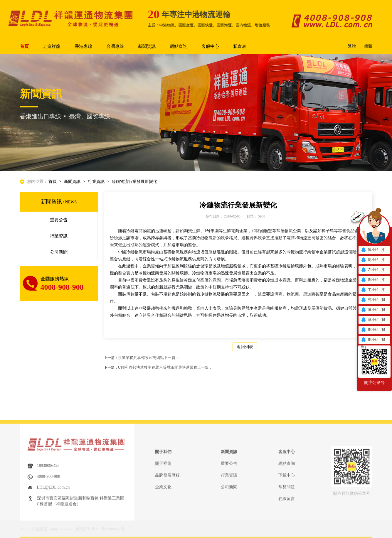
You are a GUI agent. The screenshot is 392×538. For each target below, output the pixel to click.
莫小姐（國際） (373, 321)
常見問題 (287, 520)
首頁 (24, 46)
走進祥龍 (52, 46)
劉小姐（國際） (373, 331)
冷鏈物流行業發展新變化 (134, 182)
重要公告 (59, 220)
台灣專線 (115, 46)
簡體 (368, 46)
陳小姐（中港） (373, 251)
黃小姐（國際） (373, 311)
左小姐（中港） (373, 271)
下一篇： (171, 358)
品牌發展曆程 (167, 509)
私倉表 (240, 46)
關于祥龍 (163, 497)
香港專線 (83, 46)
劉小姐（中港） (373, 281)
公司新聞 (59, 252)
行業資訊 (96, 182)
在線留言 (287, 532)
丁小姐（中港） (373, 291)
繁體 (352, 46)
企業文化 (163, 520)
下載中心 (287, 509)
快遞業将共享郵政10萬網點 (149, 358)
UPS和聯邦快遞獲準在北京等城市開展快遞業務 (165, 367)
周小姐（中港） (373, 261)
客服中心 (210, 46)
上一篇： (205, 367)
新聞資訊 (147, 46)
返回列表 (245, 347)
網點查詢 (179, 46)
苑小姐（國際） (373, 301)
